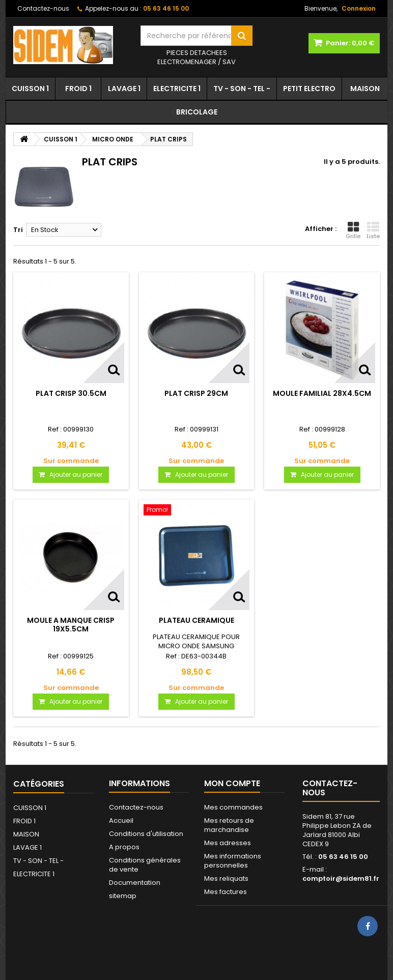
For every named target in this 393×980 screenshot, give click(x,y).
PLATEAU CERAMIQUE (196, 620)
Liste (373, 230)
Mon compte (232, 783)
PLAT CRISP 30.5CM (71, 393)
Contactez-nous (43, 8)
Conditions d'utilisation (146, 834)
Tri (18, 230)
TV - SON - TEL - (242, 89)
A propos (124, 847)
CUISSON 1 (30, 89)
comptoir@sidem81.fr (341, 878)
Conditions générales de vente (145, 865)
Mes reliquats (226, 878)
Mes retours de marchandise (229, 825)
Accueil (121, 820)
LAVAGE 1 (124, 89)
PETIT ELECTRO (309, 89)
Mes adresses (228, 843)
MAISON (365, 89)
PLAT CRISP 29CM (196, 393)
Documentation (135, 883)
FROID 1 (78, 89)
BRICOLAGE (197, 112)
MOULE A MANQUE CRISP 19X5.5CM (71, 624)
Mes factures (226, 892)
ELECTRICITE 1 (177, 89)
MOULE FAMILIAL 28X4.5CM (322, 393)
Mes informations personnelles (233, 861)
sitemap (123, 896)
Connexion (359, 8)
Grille (353, 230)
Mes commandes (233, 807)
